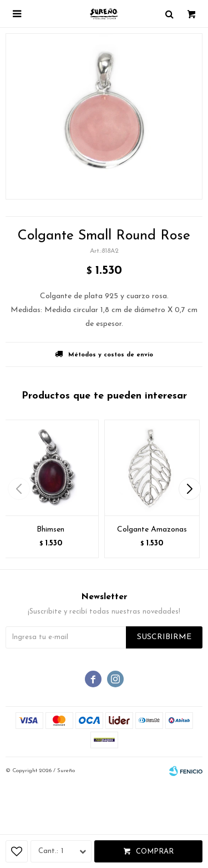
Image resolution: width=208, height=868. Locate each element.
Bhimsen (50, 530)
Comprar (155, 852)
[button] (189, 489)
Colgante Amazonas (152, 530)
